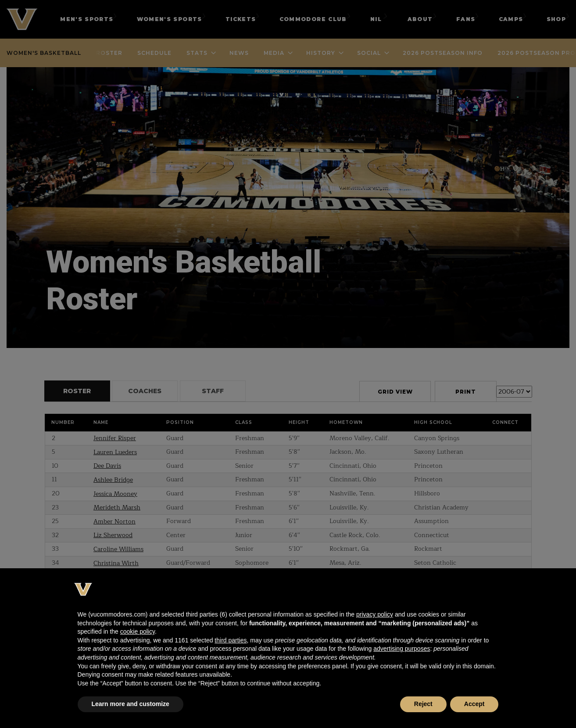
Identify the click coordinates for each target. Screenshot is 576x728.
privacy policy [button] (375, 614)
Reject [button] (423, 704)
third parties (231, 640)
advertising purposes (402, 649)
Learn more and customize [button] (131, 704)
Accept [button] (474, 704)
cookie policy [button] (138, 631)
